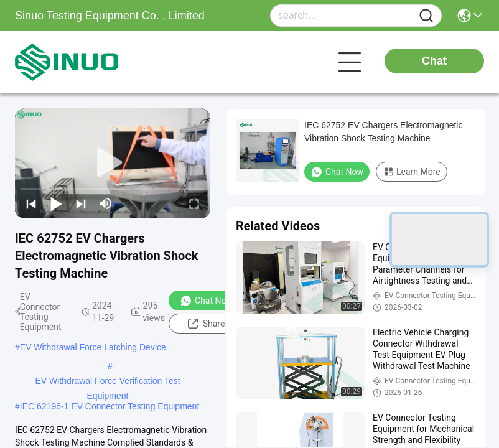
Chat (434, 61)
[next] (81, 203)
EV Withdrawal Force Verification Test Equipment (107, 382)
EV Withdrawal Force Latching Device (93, 347)
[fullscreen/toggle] (194, 203)
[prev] (31, 203)
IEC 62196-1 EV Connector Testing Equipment (110, 406)
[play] (113, 163)
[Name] (426, 16)
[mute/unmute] (106, 203)
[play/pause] (56, 203)
